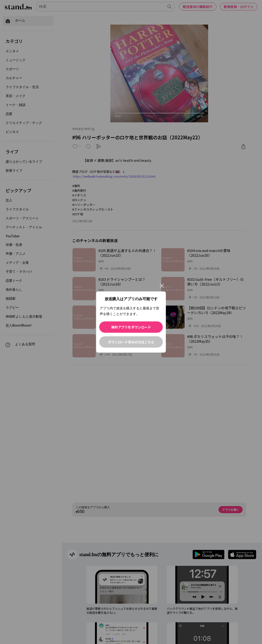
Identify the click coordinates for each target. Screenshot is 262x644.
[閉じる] (162, 286)
